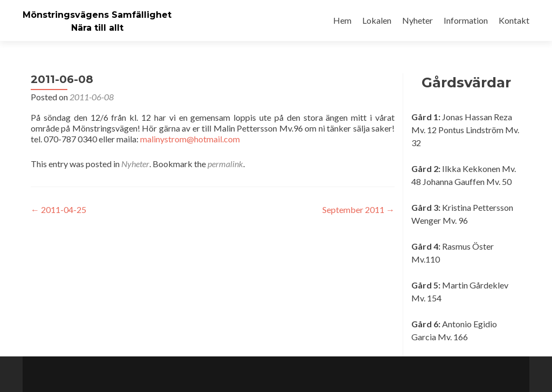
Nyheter (418, 20)
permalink (225, 164)
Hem (342, 20)
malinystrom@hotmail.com (190, 139)
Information (466, 20)
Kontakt (514, 20)
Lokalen (377, 20)
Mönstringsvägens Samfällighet (97, 15)
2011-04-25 (58, 209)
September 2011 (358, 209)
